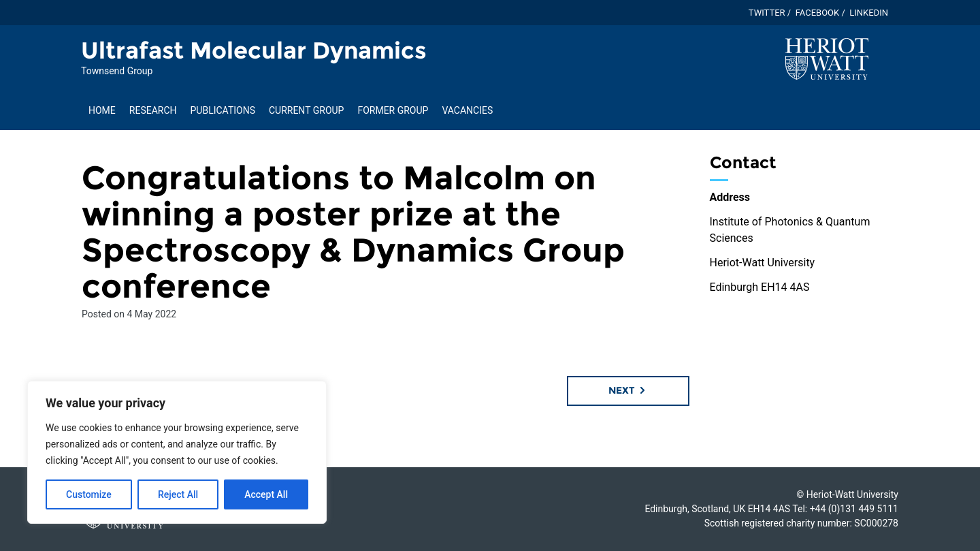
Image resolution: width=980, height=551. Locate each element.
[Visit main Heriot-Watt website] (827, 58)
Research (153, 110)
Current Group (306, 110)
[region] (177, 452)
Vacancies (467, 110)
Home (102, 110)
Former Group (393, 110)
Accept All (266, 494)
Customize (89, 494)
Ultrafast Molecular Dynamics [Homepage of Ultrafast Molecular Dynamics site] (254, 50)
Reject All (178, 494)
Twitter (767, 13)
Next (628, 390)
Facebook (818, 13)
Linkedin (869, 13)
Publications (223, 110)
